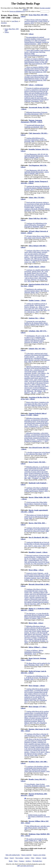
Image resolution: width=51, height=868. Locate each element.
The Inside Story (37, 861)
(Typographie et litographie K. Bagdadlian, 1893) (36, 225)
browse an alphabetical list (17, 11)
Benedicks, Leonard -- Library (38, 552)
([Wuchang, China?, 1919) (37, 664)
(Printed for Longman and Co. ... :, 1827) (37, 437)
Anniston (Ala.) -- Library (37, 318)
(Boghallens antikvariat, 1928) (37, 785)
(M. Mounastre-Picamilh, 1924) (37, 678)
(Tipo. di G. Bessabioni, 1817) (37, 695)
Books (11, 861)
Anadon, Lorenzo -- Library (37, 300)
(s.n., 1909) (36, 735)
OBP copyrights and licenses (25, 866)
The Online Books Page (25, 4)
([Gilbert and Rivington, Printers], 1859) (36, 489)
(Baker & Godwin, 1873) (37, 404)
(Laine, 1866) (37, 517)
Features (22, 861)
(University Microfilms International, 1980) (36, 113)
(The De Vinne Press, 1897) (37, 597)
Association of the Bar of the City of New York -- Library (35, 398)
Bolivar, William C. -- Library (38, 647)
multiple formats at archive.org (37, 815)
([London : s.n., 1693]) (37, 634)
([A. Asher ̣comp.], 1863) (37, 544)
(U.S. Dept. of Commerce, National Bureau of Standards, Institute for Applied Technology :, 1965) (37, 40)
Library (7, 32)
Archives (28, 861)
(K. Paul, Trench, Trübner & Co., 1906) (36, 840)
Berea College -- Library (36, 570)
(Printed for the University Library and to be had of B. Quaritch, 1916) (37, 769)
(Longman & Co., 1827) (37, 422)
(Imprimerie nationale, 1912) (37, 188)
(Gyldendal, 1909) (37, 156)
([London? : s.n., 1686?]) (37, 473)
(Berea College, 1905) (37, 576)
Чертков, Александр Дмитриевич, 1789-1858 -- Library (32, 121)
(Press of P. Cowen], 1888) (37, 529)
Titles (33, 858)
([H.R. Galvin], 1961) (36, 323)
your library (15, 21)
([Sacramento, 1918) (37, 95)
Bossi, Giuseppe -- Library (37, 686)
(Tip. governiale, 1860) (36, 140)
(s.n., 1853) (37, 276)
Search (12, 858)
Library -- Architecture (36, 85)
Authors (27, 858)
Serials (44, 858)
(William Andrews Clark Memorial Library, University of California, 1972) (37, 339)
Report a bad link (26, 855)
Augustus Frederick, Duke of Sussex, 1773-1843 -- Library (34, 414)
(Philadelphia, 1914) (34, 652)
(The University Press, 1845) (37, 358)
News (16, 861)
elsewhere (4, 23)
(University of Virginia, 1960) (36, 504)
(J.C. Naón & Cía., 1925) (37, 308)
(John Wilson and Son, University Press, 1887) (37, 828)
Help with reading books (13, 855)
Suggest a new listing (39, 855)
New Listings (19, 858)
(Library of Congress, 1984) (37, 616)
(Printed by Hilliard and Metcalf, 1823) (37, 206)
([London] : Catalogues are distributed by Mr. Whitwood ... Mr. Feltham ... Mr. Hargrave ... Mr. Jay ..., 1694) (37, 380)
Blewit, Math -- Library (36, 623)
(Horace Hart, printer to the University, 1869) (37, 237)
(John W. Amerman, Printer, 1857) (37, 291)
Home (6, 858)
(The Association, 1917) (37, 560)
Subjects (38, 858)
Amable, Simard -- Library (37, 267)
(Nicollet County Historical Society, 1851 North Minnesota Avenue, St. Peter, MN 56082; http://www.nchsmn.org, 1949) (36, 61)
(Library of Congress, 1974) (37, 21)
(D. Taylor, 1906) (37, 747)
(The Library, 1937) (37, 453)
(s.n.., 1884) (37, 256)
